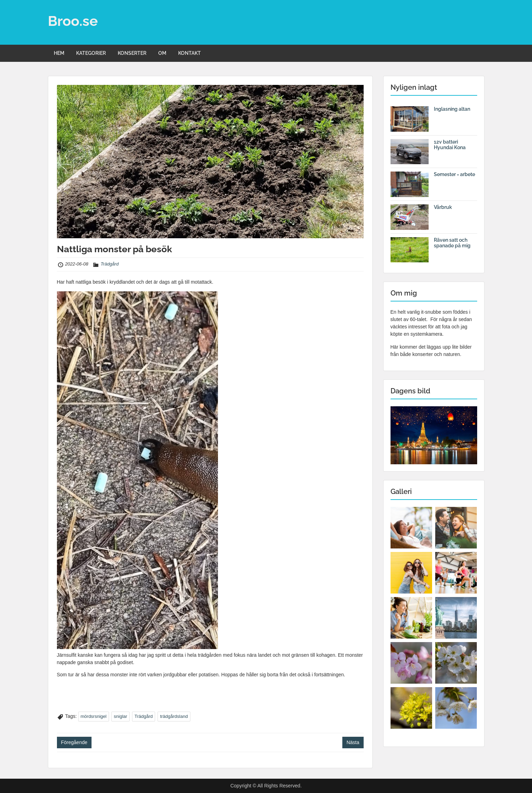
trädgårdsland (174, 716)
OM (162, 53)
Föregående (74, 742)
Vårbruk (443, 207)
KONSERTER (132, 53)
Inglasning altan (452, 109)
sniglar (121, 716)
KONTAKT (190, 53)
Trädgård (110, 264)
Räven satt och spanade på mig (452, 243)
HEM (59, 53)
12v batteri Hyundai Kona (450, 145)
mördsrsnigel (94, 716)
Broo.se (73, 21)
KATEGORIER (91, 53)
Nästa (353, 742)
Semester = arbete (454, 174)
